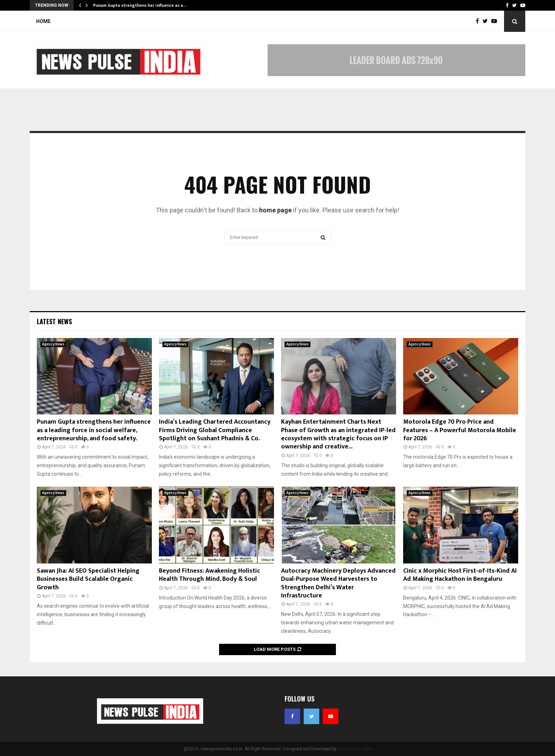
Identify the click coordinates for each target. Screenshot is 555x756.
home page (275, 210)
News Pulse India (355, 749)
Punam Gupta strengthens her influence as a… (140, 5)
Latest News (54, 321)
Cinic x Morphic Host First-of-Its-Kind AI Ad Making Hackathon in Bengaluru (460, 575)
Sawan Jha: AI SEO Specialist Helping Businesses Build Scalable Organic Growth (88, 579)
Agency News (53, 344)
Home (43, 21)
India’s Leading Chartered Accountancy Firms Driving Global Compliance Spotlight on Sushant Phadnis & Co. (215, 430)
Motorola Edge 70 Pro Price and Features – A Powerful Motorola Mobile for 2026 (460, 430)
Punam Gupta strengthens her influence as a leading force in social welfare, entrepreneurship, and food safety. (94, 430)
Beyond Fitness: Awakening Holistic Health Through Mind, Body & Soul (210, 575)
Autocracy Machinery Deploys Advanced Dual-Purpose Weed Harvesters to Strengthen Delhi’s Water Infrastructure (338, 583)
